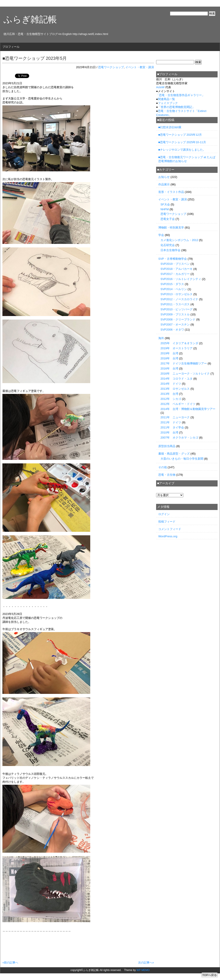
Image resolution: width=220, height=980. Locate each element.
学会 (161, 235)
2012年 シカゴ (171, 399)
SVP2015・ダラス (172, 284)
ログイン (164, 514)
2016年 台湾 (169, 368)
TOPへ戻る (210, 975)
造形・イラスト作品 (171, 192)
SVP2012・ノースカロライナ (179, 299)
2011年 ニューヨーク (175, 417)
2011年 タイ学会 (172, 427)
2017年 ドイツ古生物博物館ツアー (184, 363)
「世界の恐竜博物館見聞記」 (176, 107)
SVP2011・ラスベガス (175, 304)
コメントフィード (170, 529)
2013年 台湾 (169, 394)
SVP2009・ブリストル (175, 314)
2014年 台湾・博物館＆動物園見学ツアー (188, 409)
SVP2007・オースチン (175, 325)
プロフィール (11, 47)
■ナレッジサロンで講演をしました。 (182, 150)
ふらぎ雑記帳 (30, 19)
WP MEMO (143, 970)
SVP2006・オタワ (172, 330)
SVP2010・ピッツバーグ (177, 309)
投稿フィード (167, 522)
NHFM (165, 209)
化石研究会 (168, 245)
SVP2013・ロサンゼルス (177, 294)
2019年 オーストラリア (177, 348)
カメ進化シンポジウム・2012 (179, 240)
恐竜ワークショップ (111, 67)
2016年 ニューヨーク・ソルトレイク (185, 374)
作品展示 (164, 184)
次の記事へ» (146, 963)
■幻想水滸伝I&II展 (170, 127)
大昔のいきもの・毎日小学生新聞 (182, 459)
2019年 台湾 (169, 353)
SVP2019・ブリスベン (175, 264)
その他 (163, 467)
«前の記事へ (10, 963)
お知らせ (164, 177)
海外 (161, 338)
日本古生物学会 (170, 250)
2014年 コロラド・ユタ (177, 379)
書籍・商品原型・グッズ (174, 454)
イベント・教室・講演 (140, 67)
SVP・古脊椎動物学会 (173, 259)
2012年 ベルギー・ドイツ (178, 404)
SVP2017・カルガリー (175, 274)
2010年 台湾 (169, 432)
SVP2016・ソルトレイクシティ (181, 279)
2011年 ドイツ (171, 422)
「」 (180, 95)
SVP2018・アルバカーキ (177, 269)
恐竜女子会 (168, 219)
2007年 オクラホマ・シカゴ (179, 438)
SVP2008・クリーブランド (178, 319)
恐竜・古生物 (167, 475)
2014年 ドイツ (171, 384)
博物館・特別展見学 (171, 228)
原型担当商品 (167, 446)
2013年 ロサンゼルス (175, 389)
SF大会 (165, 204)
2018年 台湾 (169, 358)
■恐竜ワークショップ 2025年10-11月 (182, 142)
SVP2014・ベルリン (174, 289)
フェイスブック (168, 103)
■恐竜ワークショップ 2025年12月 (180, 135)
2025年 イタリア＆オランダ (179, 343)
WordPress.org (168, 536)
